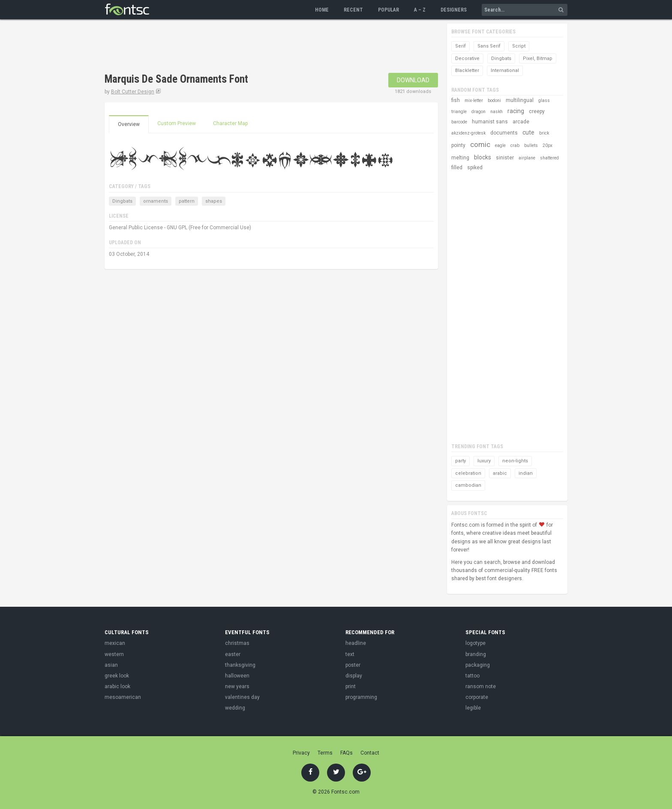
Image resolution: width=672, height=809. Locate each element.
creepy (537, 111)
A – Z (420, 10)
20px (547, 145)
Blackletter (467, 70)
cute (528, 132)
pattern (187, 201)
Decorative (467, 58)
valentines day (242, 697)
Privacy (301, 753)
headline (356, 643)
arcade (521, 122)
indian (526, 473)
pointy (458, 145)
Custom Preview (177, 123)
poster (353, 665)
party (460, 461)
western (114, 654)
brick (544, 133)
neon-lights (515, 461)
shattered (549, 158)
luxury (484, 461)
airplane (527, 158)
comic (480, 144)
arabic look (117, 686)
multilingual (520, 100)
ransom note (481, 686)
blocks (483, 157)
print (351, 686)
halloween (237, 676)
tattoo (472, 676)
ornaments (156, 201)
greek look (117, 676)
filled (457, 168)
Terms (325, 753)
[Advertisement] (261, 47)
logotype (475, 643)
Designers (454, 10)
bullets (531, 145)
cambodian (468, 485)
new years (237, 686)
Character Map (230, 123)
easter (233, 654)
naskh (496, 112)
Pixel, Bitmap (538, 58)
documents (504, 133)
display (354, 676)
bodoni (494, 100)
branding (476, 654)
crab (515, 145)
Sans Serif (489, 46)
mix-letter (474, 100)
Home (322, 10)
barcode (459, 122)
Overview (129, 124)
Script (519, 46)
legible (473, 708)
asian (111, 665)
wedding (235, 708)
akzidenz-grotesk (468, 133)
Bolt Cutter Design (133, 92)
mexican (115, 643)
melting (460, 158)
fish (456, 100)
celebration (468, 473)
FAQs (346, 753)
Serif (460, 46)
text (350, 654)
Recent (353, 10)
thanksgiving (240, 665)
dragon (478, 112)
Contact (370, 753)
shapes (214, 201)
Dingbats (122, 201)
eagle (500, 145)
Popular (388, 10)
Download (413, 80)
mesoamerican (123, 697)
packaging (478, 665)
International (505, 70)
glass (544, 100)
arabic (500, 473)
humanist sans (490, 122)
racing (516, 111)
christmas (237, 643)
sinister (505, 158)
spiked (475, 168)
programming (361, 697)
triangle (459, 112)
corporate (477, 697)
